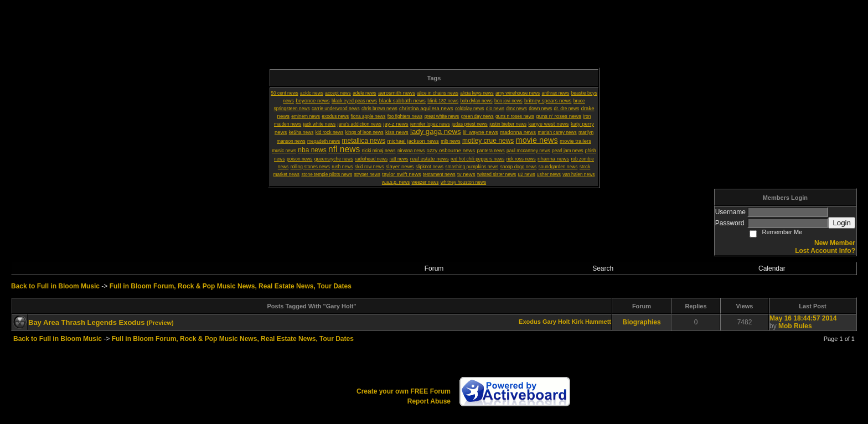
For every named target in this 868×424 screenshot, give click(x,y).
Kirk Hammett (591, 322)
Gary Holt (556, 322)
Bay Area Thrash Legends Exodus (86, 322)
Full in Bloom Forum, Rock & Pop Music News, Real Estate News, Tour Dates (231, 286)
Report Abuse (429, 401)
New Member (835, 243)
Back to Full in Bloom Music (55, 286)
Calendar (772, 268)
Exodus (530, 322)
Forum (434, 268)
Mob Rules (795, 326)
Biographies (641, 322)
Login (842, 223)
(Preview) (160, 323)
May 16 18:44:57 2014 (803, 318)
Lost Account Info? (825, 251)
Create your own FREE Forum (404, 391)
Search (603, 268)
